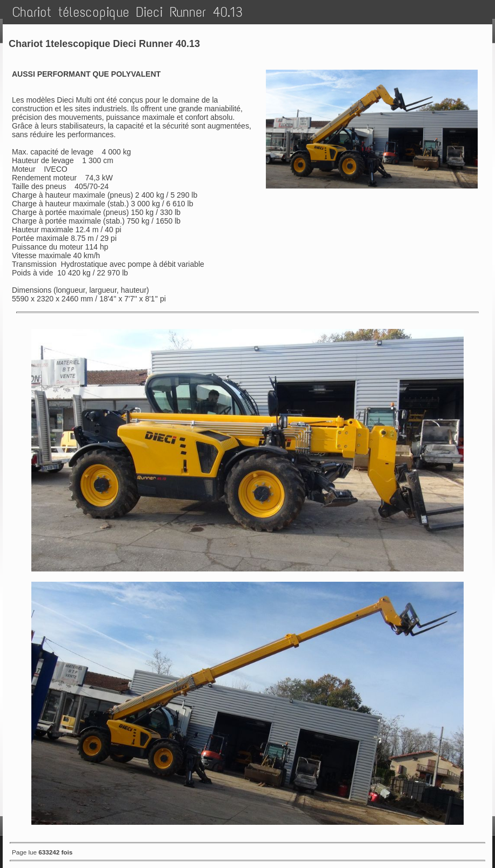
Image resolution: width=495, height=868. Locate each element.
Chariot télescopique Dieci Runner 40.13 (128, 12)
